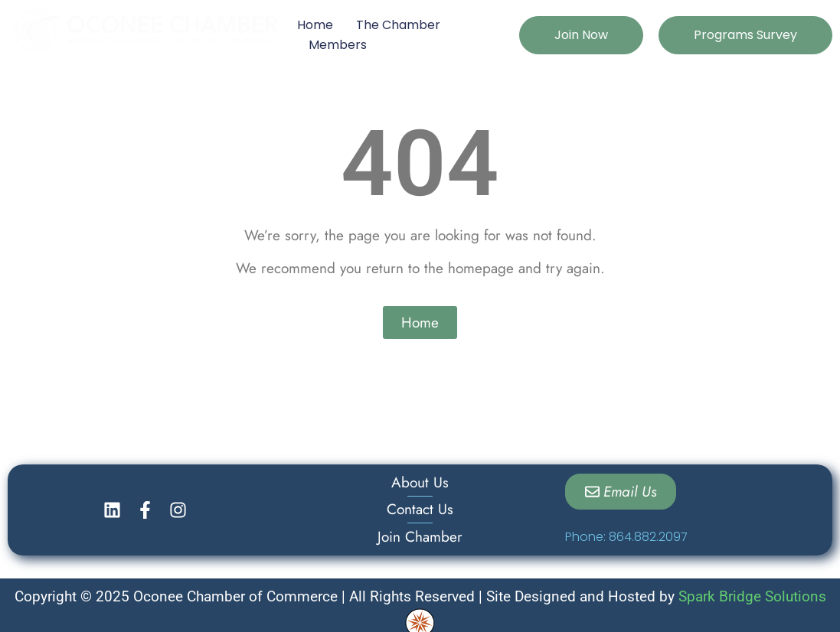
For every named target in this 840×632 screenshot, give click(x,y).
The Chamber (398, 25)
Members (338, 45)
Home (315, 25)
